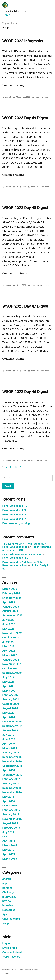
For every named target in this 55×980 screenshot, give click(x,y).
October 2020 (11, 704)
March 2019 (10, 748)
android (7, 879)
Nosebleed (9, 910)
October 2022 (11, 637)
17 (16, 467)
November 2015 (12, 819)
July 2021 (8, 677)
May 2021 (8, 682)
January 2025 (11, 607)
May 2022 (8, 646)
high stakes (9, 897)
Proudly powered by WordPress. (31, 969)
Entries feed (10, 948)
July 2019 (8, 735)
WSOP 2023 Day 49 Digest (25, 118)
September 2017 (12, 775)
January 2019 (11, 752)
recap (42, 187)
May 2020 (8, 713)
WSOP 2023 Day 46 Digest (25, 392)
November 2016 (12, 792)
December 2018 (12, 757)
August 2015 (10, 823)
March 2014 (10, 845)
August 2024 (10, 611)
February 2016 (11, 810)
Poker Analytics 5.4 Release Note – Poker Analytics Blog (24, 564)
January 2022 (11, 660)
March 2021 (10, 691)
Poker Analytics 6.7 (14, 519)
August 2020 (10, 708)
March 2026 (10, 589)
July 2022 (8, 642)
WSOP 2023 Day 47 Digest (25, 306)
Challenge (8, 892)
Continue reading (15, 85)
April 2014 (9, 841)
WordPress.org (11, 957)
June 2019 (9, 739)
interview (8, 905)
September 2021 (12, 673)
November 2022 (12, 633)
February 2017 (11, 779)
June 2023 (9, 624)
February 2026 (11, 593)
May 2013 (8, 850)
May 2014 (8, 836)
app (5, 883)
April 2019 (9, 744)
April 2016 (9, 801)
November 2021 (12, 664)
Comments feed (12, 952)
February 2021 (11, 695)
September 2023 (12, 615)
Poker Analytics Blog (14, 11)
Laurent (8, 97)
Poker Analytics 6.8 (14, 515)
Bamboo (7, 888)
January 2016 (11, 814)
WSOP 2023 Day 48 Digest (25, 208)
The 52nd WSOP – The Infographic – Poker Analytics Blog (24, 545)
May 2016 (8, 797)
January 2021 (11, 699)
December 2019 (12, 721)
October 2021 (11, 668)
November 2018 (12, 761)
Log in (6, 943)
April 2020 (9, 717)
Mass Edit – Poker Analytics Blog (22, 555)
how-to (7, 901)
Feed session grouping (16, 523)
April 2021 (9, 686)
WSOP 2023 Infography (23, 41)
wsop (37, 97)
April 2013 (9, 854)
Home (6, 15)
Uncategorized (11, 919)
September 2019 (12, 726)
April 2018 (9, 770)
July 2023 (8, 620)
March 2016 (10, 805)
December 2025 (12, 598)
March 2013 (10, 859)
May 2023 (8, 629)
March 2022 (10, 655)
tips (5, 914)
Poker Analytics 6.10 (15, 506)
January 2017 (11, 783)
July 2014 (8, 832)
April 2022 (9, 651)
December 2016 (12, 788)
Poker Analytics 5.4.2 (15, 558)
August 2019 (10, 730)
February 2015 (11, 828)
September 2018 (12, 766)
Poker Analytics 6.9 (14, 510)
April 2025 (9, 602)
